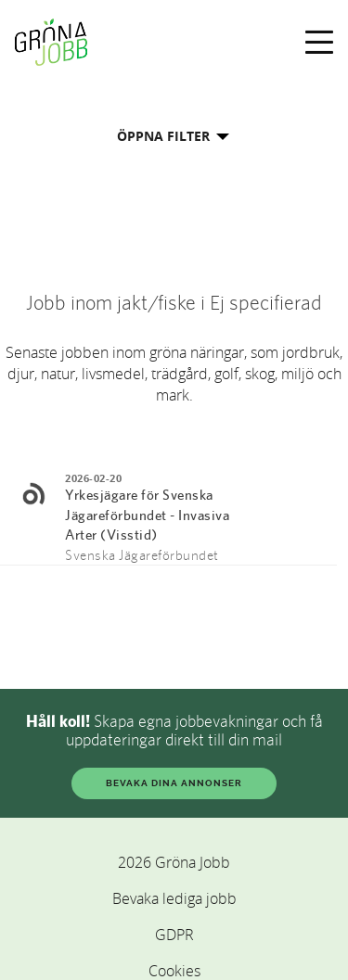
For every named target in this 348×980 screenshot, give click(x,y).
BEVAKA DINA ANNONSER (174, 783)
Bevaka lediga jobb (174, 898)
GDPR (174, 935)
